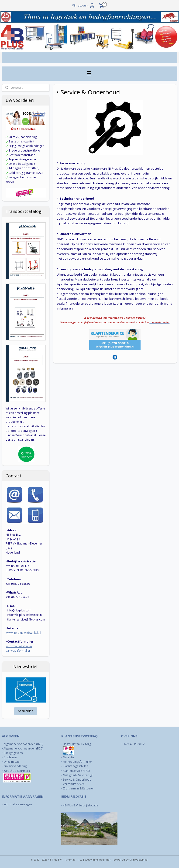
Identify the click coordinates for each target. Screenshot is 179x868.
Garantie (69, 757)
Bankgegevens (13, 753)
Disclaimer (10, 757)
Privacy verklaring (15, 766)
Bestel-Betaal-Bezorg (77, 744)
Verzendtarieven (74, 784)
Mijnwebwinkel (139, 860)
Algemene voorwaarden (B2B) (23, 744)
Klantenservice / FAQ (76, 771)
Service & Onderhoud (77, 780)
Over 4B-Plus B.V (134, 744)
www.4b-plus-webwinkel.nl (24, 633)
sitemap (71, 860)
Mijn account (83, 6)
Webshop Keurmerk (17, 771)
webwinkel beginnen (98, 860)
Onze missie (12, 762)
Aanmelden (26, 711)
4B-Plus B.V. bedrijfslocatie (81, 805)
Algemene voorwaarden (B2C (23, 748)
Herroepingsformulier (77, 762)
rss (80, 860)
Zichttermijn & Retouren (79, 788)
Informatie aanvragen (18, 804)
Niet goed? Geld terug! (78, 775)
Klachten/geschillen (76, 766)
